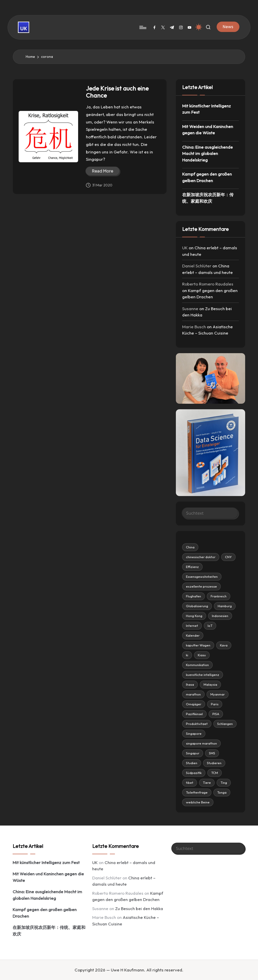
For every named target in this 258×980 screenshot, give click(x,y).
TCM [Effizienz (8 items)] (215, 773)
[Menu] (142, 27)
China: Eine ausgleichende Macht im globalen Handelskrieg (207, 153)
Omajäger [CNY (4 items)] (194, 704)
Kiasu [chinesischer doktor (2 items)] (202, 655)
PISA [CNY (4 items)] (216, 714)
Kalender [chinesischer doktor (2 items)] (193, 635)
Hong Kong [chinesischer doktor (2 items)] (194, 616)
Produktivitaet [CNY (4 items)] (197, 724)
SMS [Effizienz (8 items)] (212, 753)
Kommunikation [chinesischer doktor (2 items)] (197, 665)
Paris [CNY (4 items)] (215, 704)
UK (185, 248)
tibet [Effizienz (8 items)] (190, 783)
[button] (228, 27)
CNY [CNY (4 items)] (228, 557)
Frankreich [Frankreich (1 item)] (219, 596)
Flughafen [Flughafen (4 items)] (193, 596)
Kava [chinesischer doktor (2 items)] (224, 645)
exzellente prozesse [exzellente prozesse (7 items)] (201, 586)
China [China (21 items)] (190, 547)
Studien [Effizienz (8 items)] (192, 763)
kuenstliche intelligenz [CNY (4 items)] (203, 675)
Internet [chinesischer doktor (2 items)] (192, 626)
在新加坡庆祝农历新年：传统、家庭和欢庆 (208, 198)
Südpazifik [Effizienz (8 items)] (194, 773)
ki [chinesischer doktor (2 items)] (187, 655)
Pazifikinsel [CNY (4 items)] (194, 714)
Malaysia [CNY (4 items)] (210, 684)
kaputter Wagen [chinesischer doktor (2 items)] (198, 645)
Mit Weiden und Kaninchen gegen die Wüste (208, 130)
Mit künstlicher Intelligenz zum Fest (206, 109)
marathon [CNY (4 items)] (193, 694)
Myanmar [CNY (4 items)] (218, 694)
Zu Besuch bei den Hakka (139, 908)
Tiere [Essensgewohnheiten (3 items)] (207, 783)
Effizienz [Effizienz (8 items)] (192, 567)
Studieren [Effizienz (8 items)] (214, 763)
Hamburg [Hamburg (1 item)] (225, 606)
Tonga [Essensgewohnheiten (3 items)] (222, 792)
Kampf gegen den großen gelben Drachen (207, 177)
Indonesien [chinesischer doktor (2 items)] (220, 616)
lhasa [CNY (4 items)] (190, 684)
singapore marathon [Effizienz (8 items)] (201, 743)
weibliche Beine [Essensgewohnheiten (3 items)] (198, 802)
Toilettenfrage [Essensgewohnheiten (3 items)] (197, 792)
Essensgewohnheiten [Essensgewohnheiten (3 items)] (202, 577)
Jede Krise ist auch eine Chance (117, 92)
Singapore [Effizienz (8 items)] (194, 733)
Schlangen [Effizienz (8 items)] (225, 724)
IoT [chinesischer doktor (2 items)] (210, 626)
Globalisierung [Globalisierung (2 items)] (197, 606)
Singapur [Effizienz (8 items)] (193, 753)
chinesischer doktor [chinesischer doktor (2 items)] (201, 557)
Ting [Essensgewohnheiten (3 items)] (224, 783)
